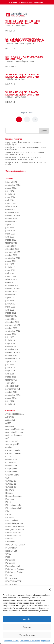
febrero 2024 (11, 206)
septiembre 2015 (13, 359)
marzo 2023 (11, 240)
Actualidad (10, 420)
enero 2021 (11, 319)
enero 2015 (11, 383)
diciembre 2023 (12, 212)
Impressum (46, 641)
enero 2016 (11, 346)
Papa (8, 557)
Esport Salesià (12, 520)
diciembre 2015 (12, 349)
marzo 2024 (11, 203)
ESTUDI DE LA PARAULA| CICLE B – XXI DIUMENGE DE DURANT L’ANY (25, 40)
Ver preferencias (27, 635)
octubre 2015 (11, 355)
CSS (8, 478)
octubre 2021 (11, 292)
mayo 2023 (10, 234)
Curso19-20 (11, 481)
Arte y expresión (13, 444)
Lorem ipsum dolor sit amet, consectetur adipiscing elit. (23, 143)
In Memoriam (11, 548)
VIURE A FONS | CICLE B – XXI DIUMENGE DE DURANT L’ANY (22, 76)
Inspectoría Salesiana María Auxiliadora (27, 2)
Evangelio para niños (24, 61)
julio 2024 (10, 191)
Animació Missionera (15, 429)
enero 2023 (11, 246)
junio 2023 (10, 231)
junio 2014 (10, 404)
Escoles (9, 514)
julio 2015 (10, 365)
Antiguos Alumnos (14, 435)
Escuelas (10, 517)
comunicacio (11, 460)
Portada (9, 575)
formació (9, 539)
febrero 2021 (11, 316)
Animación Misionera (15, 432)
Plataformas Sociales (15, 569)
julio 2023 (10, 228)
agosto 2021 (11, 298)
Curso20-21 (11, 484)
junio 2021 (10, 304)
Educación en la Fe (14, 508)
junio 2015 (10, 368)
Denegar (27, 627)
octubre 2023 (11, 219)
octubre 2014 (11, 392)
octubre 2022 (11, 255)
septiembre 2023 (13, 222)
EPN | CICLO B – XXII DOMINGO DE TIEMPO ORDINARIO (26, 148)
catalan (9, 447)
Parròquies (10, 563)
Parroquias (10, 560)
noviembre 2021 (13, 289)
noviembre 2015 (13, 352)
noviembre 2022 (13, 252)
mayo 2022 (10, 270)
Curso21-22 (11, 487)
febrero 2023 (11, 243)
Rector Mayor (12, 584)
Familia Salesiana (13, 536)
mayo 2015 (10, 371)
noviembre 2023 (13, 215)
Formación (10, 542)
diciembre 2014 (12, 386)
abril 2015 (10, 374)
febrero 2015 (11, 380)
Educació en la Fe (14, 505)
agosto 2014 (11, 398)
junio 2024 (10, 194)
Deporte (9, 493)
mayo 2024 (10, 197)
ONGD (8, 554)
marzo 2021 (11, 313)
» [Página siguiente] (35, 119)
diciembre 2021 (12, 285)
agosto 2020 (11, 334)
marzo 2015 (11, 377)
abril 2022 (10, 273)
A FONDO (10, 417)
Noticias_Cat (11, 551)
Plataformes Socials (14, 572)
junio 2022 (10, 267)
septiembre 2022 (13, 258)
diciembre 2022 (12, 249)
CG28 (8, 456)
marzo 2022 (11, 276)
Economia (10, 499)
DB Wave (10, 490)
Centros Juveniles (13, 453)
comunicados (11, 466)
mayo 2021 (10, 307)
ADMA (8, 423)
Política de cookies (11, 641)
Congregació (11, 469)
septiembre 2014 (13, 395)
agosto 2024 (11, 188)
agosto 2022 (11, 261)
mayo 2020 (10, 343)
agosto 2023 (11, 225)
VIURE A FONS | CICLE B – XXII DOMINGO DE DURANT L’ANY (23, 22)
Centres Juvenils (13, 450)
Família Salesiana (13, 533)
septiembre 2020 (13, 331)
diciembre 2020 (12, 322)
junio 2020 (10, 340)
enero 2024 (11, 209)
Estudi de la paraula (14, 523)
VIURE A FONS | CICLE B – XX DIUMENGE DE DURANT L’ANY (22, 94)
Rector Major (11, 578)
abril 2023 (10, 237)
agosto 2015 (11, 362)
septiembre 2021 (13, 295)
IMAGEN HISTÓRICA (15, 545)
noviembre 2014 (13, 389)
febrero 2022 (11, 279)
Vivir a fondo (20, 26)
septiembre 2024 (13, 185)
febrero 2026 (11, 182)
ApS (7, 438)
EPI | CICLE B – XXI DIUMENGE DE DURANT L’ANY (24, 58)
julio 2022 (10, 264)
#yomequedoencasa (15, 414)
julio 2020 (10, 337)
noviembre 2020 (13, 325)
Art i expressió (12, 441)
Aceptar (27, 619)
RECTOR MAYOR (14, 581)
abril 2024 (10, 200)
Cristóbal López (12, 475)
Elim (7, 511)
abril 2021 (10, 310)
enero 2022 (11, 282)
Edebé (8, 502)
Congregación (12, 472)
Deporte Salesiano (14, 496)
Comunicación (12, 463)
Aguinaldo (10, 426)
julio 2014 (10, 401)
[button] (50, 590)
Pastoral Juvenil (13, 566)
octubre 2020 (11, 328)
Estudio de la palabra (24, 43)
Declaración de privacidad (30, 641)
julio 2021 (10, 301)
